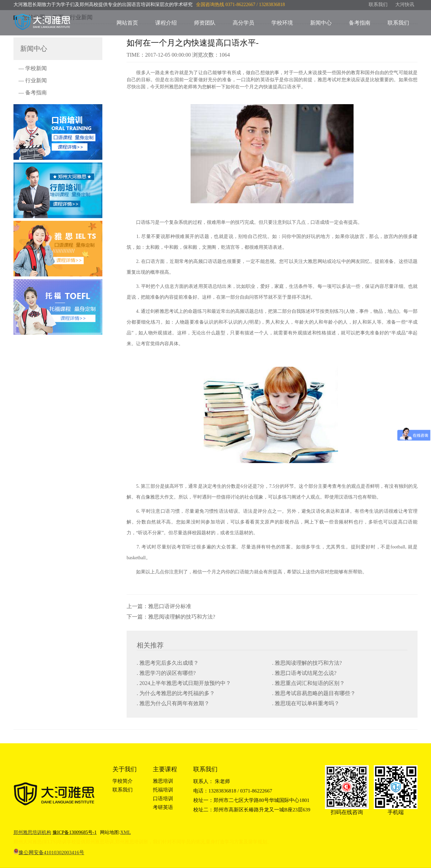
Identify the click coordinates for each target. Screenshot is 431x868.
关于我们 (125, 769)
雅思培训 (163, 781)
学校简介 (123, 781)
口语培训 (163, 799)
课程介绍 (166, 23)
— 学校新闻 (33, 68)
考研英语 (163, 807)
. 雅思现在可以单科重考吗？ (306, 703)
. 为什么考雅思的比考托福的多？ (176, 693)
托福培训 (163, 790)
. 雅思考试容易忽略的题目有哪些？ (314, 693)
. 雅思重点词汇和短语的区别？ (308, 683)
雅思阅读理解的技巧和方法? (182, 617)
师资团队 (205, 23)
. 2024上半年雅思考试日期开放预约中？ (184, 683)
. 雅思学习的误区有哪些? (166, 673)
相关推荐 (150, 645)
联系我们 (378, 5)
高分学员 (243, 23)
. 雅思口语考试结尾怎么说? (304, 673)
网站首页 (127, 23)
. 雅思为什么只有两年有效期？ (173, 703)
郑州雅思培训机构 (32, 832)
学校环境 (282, 23)
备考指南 (360, 23)
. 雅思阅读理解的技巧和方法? (307, 663)
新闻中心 (321, 23)
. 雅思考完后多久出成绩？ (168, 663)
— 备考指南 (33, 93)
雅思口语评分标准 (170, 606)
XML (125, 832)
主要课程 (165, 769)
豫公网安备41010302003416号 (51, 852)
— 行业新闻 (33, 80)
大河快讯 (405, 5)
